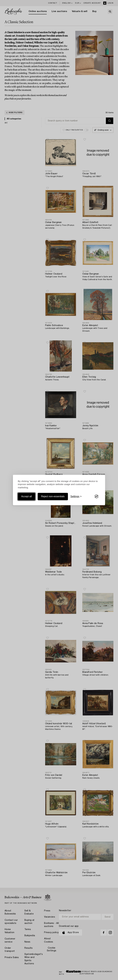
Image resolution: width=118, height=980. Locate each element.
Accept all (27, 496)
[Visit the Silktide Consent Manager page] (96, 496)
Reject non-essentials (53, 496)
